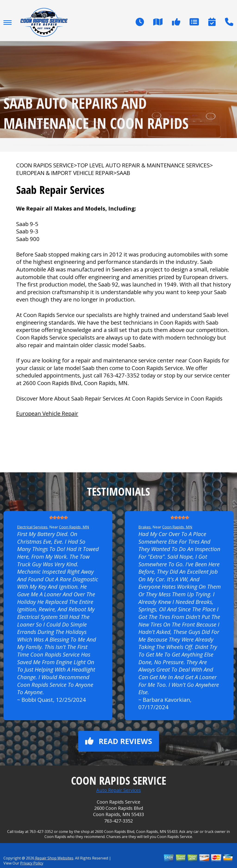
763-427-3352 (122, 375)
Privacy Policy (32, 863)
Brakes (145, 527)
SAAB (123, 173)
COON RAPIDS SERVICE (45, 165)
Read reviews (119, 741)
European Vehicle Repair (47, 413)
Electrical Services (32, 527)
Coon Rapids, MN (74, 527)
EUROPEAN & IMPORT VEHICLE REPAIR (65, 173)
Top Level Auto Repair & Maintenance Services (143, 165)
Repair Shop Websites (54, 858)
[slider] (59, 518)
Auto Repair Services (119, 790)
